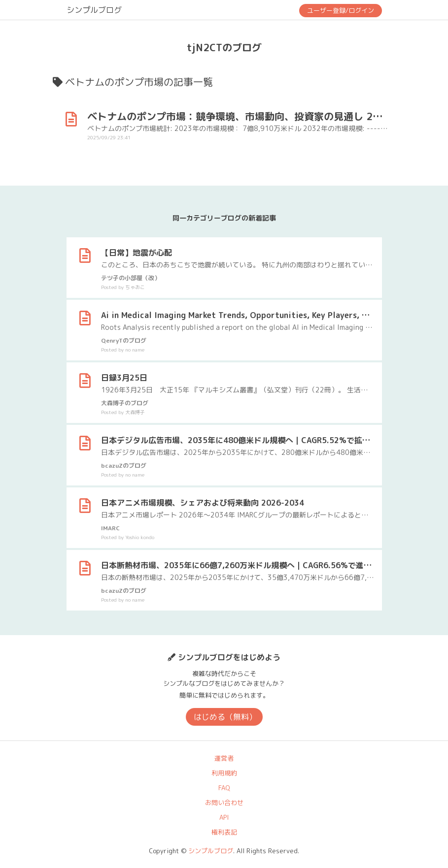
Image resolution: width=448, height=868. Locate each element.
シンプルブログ (94, 10)
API (224, 817)
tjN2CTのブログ (224, 47)
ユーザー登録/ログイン (341, 10)
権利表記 (224, 832)
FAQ (224, 788)
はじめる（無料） (225, 717)
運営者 (224, 758)
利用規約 (224, 773)
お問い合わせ (224, 803)
